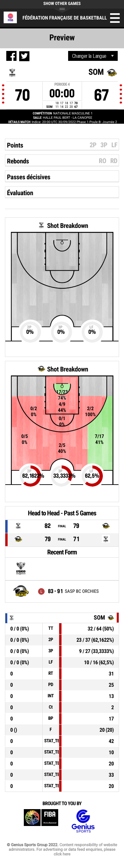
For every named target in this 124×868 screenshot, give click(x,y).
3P (104, 145)
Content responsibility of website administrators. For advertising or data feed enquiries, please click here (63, 849)
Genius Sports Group (83, 821)
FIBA (41, 821)
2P (93, 145)
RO (103, 161)
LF (114, 145)
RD (114, 161)
